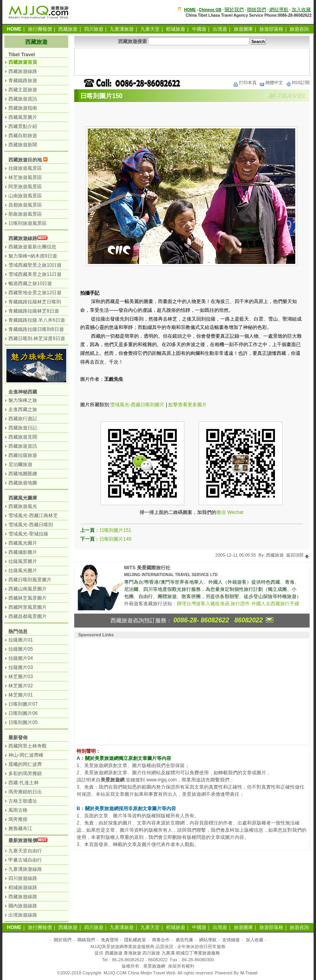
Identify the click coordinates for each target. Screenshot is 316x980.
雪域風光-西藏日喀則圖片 (137, 405)
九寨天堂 (150, 29)
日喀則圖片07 (23, 704)
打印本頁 (245, 83)
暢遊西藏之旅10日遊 (30, 283)
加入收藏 (301, 10)
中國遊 (199, 29)
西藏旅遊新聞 (23, 145)
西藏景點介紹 (23, 126)
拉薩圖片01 (21, 640)
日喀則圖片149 (115, 539)
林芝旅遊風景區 (25, 177)
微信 (221, 512)
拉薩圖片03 (21, 667)
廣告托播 (184, 940)
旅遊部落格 (271, 29)
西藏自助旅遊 (23, 136)
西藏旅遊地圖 (23, 483)
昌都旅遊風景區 (25, 205)
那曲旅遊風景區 (25, 214)
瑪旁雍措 (18, 819)
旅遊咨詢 (299, 29)
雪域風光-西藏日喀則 (31, 525)
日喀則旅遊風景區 (28, 223)
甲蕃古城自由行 (25, 860)
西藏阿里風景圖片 (28, 607)
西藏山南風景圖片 (28, 589)
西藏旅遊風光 (23, 506)
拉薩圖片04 (21, 658)
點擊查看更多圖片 (188, 405)
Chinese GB (210, 10)
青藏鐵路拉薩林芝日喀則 (35, 302)
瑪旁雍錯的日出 (25, 792)
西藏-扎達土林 (24, 783)
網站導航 (279, 10)
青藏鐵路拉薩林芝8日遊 (34, 311)
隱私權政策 (135, 940)
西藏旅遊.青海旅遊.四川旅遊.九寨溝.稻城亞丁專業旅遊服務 (162, 953)
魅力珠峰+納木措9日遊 (33, 256)
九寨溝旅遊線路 (25, 869)
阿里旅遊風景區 (25, 187)
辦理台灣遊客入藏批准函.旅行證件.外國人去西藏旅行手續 (238, 604)
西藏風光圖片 (23, 543)
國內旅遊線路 (23, 906)
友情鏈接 (231, 940)
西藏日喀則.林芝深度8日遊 (37, 338)
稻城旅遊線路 (23, 888)
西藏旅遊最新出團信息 (32, 247)
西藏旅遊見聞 (23, 437)
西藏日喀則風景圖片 (30, 580)
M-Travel (249, 973)
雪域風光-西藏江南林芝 (33, 516)
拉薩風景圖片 (23, 561)
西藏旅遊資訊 (23, 99)
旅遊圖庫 (243, 29)
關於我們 (234, 10)
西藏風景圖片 (23, 117)
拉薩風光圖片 (23, 571)
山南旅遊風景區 (25, 196)
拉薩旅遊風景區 (25, 168)
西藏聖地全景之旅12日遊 (35, 293)
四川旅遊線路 (23, 878)
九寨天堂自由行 (25, 851)
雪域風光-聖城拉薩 (28, 534)
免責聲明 (110, 940)
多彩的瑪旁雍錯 (25, 773)
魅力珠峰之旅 (23, 400)
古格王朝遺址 (23, 801)
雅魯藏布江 (20, 828)
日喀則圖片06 (23, 713)
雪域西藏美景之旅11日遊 (35, 274)
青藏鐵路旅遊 (23, 81)
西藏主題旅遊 (23, 90)
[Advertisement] (192, 62)
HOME (190, 10)
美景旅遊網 (154, 966)
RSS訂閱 (297, 83)
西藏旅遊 (68, 29)
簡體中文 (271, 83)
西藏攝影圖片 (23, 552)
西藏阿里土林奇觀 (28, 746)
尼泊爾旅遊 (20, 464)
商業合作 (161, 940)
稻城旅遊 (176, 29)
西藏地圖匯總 (23, 474)
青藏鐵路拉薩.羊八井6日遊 (37, 320)
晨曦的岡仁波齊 (25, 764)
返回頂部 (298, 555)
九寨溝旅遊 (122, 29)
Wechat (235, 512)
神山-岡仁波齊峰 (26, 755)
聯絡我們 (257, 10)
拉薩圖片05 (21, 649)
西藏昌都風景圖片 (28, 616)
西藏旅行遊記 (23, 419)
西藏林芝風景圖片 (28, 598)
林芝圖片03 (21, 677)
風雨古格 (18, 810)
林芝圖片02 (21, 686)
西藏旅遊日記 (23, 428)
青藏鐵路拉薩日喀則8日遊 (36, 329)
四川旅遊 (94, 29)
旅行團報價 (40, 29)
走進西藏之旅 (23, 409)
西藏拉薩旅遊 (23, 455)
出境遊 (220, 29)
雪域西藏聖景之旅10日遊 (35, 265)
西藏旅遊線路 (23, 71)
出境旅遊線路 (23, 915)
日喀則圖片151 (115, 530)
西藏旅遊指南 (23, 108)
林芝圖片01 (21, 695)
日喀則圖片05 (23, 722)
